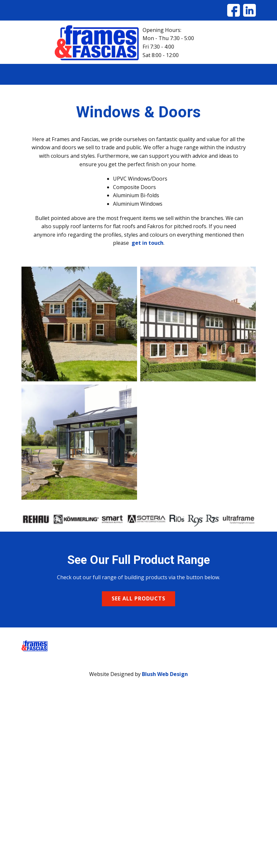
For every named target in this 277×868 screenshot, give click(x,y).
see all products (138, 598)
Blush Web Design (165, 674)
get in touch (147, 243)
